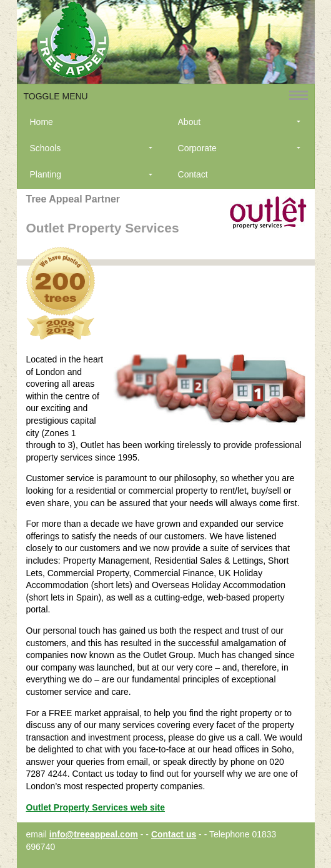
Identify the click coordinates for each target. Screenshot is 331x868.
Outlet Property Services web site (96, 807)
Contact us (174, 834)
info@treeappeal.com (94, 834)
